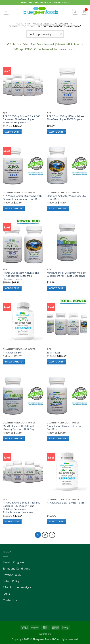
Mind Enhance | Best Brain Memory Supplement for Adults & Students (67, 274)
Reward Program (13, 562)
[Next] (52, 535)
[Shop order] (45, 34)
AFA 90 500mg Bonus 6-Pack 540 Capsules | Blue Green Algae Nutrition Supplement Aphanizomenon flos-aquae (21, 507)
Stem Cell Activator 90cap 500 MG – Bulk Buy (66, 198)
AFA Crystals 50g (12, 353)
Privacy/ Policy (12, 575)
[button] (6, 12)
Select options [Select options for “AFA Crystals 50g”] (14, 362)
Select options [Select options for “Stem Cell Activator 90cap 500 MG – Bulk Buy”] (58, 208)
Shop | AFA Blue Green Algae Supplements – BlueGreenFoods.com (41, 25)
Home (19, 24)
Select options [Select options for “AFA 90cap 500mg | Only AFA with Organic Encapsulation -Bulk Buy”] (14, 208)
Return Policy (11, 581)
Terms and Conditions (16, 568)
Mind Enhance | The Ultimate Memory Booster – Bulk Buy (19, 428)
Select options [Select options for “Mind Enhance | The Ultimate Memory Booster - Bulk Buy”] (14, 438)
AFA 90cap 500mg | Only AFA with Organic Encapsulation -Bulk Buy (22, 198)
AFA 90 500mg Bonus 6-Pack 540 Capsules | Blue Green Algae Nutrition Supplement (21, 119)
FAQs (6, 594)
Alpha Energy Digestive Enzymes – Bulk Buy (66, 428)
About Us (45, 634)
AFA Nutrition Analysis (17, 587)
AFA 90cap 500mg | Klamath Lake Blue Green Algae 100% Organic (66, 118)
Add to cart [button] (12, 132)
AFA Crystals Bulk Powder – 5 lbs (65, 503)
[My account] (75, 12)
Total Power (54, 353)
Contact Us (10, 600)
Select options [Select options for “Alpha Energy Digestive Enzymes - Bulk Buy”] (58, 438)
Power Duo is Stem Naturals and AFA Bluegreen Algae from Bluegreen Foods (21, 276)
